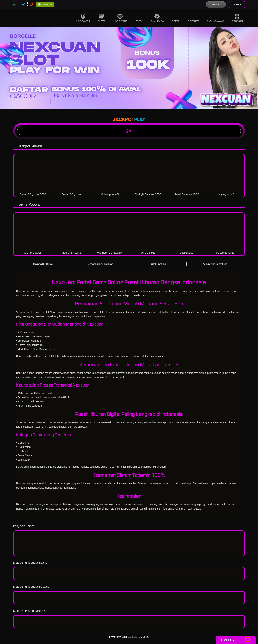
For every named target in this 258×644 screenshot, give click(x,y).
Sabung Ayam (215, 18)
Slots (102, 18)
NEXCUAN (120, 637)
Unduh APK (45, 5)
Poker (176, 18)
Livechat (236, 640)
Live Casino (120, 18)
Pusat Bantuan (158, 264)
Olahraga (157, 18)
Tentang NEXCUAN (43, 264)
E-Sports (193, 18)
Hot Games (83, 18)
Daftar (237, 5)
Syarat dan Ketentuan (215, 264)
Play (140, 120)
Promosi (237, 18)
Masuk (216, 5)
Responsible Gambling (100, 264)
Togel (139, 18)
